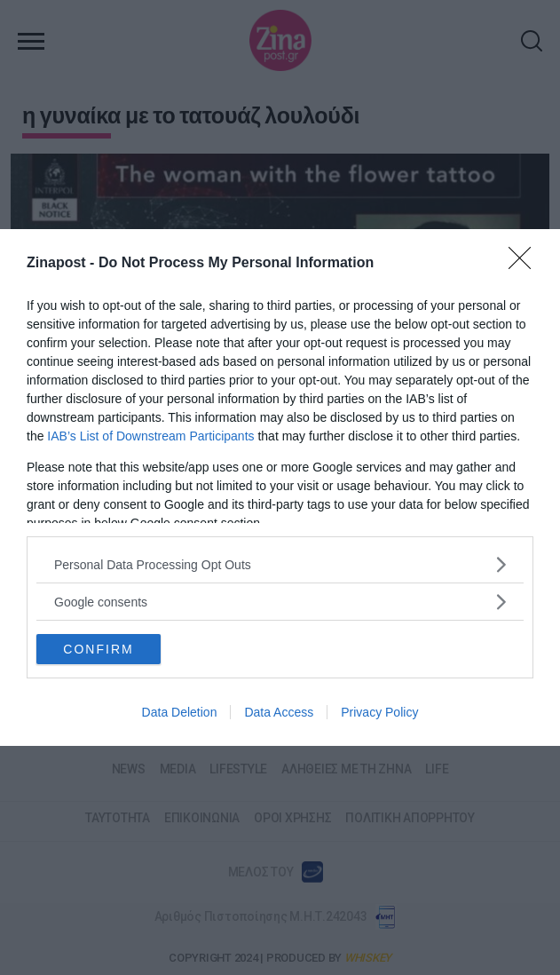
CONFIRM (98, 649)
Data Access (279, 712)
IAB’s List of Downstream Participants (150, 436)
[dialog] (280, 487)
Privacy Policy (379, 712)
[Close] (525, 264)
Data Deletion (180, 712)
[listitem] (280, 564)
